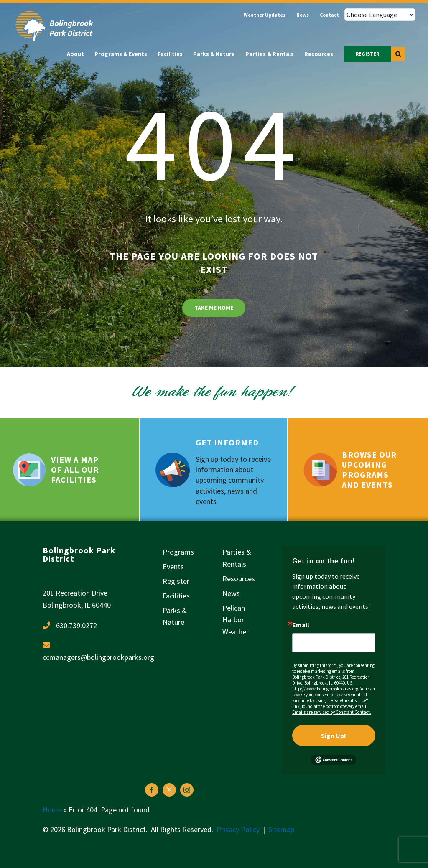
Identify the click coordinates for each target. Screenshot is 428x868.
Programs (178, 552)
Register (176, 581)
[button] (398, 54)
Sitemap (281, 829)
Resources (239, 579)
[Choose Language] (380, 15)
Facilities (176, 596)
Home (52, 810)
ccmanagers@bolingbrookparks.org (98, 657)
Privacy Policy (238, 829)
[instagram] (187, 790)
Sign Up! (334, 736)
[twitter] (169, 790)
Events (173, 566)
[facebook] (152, 790)
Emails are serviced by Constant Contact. (332, 712)
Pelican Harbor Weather (236, 620)
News (231, 593)
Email (301, 625)
